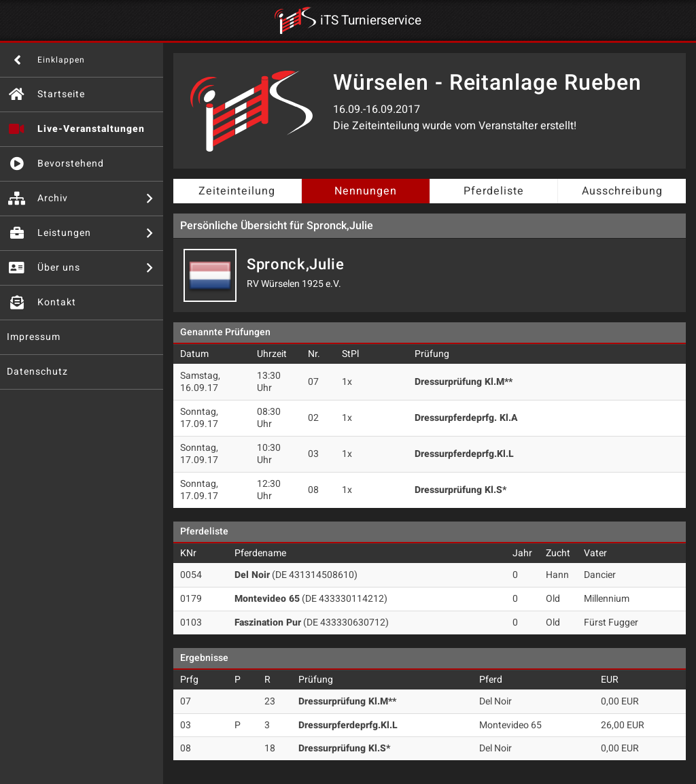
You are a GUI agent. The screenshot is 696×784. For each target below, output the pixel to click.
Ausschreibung (622, 191)
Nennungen (366, 191)
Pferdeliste (494, 191)
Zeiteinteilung (237, 191)
